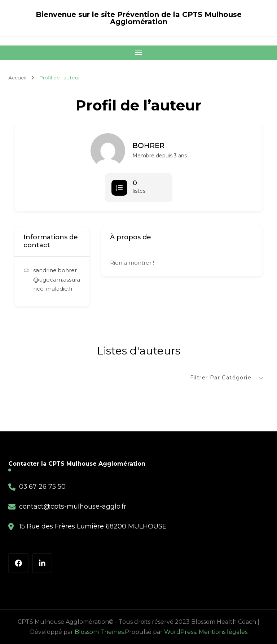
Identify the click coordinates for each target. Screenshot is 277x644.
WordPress (180, 632)
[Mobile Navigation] (138, 53)
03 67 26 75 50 (43, 487)
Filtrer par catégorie (221, 378)
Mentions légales (223, 632)
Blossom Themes (99, 632)
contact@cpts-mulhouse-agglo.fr (73, 506)
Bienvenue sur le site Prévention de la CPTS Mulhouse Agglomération (139, 18)
